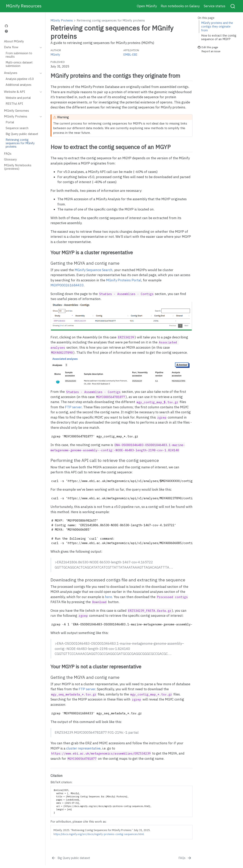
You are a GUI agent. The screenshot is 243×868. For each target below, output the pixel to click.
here (109, 597)
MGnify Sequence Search (94, 270)
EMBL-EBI (130, 54)
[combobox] (233, 6)
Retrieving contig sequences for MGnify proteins (111, 20)
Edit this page (208, 47)
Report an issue (209, 51)
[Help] (6, 31)
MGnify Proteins (62, 20)
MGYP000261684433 (67, 285)
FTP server (73, 407)
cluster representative (83, 748)
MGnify (55, 54)
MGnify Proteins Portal (124, 280)
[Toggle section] (40, 47)
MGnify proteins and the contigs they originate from (217, 27)
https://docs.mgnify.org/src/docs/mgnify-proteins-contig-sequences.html (99, 834)
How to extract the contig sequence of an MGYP (219, 37)
